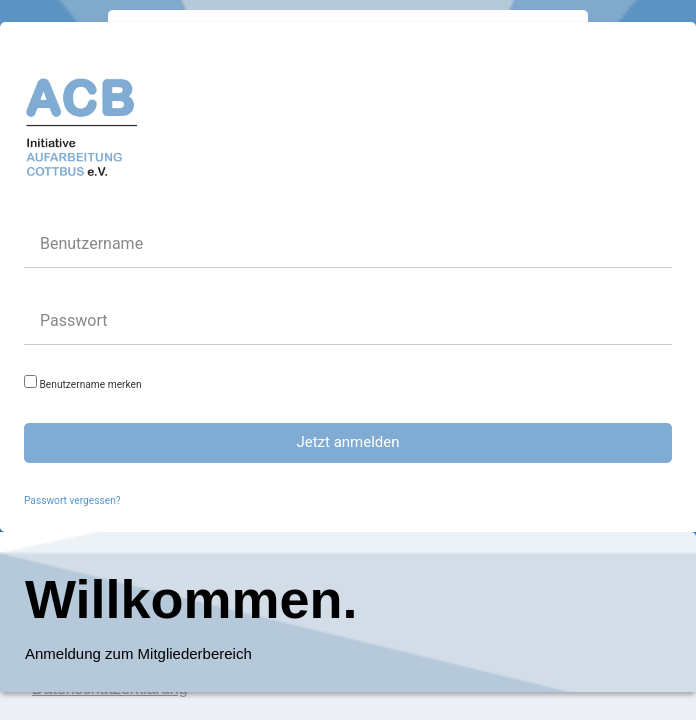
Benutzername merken (83, 382)
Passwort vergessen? (72, 500)
